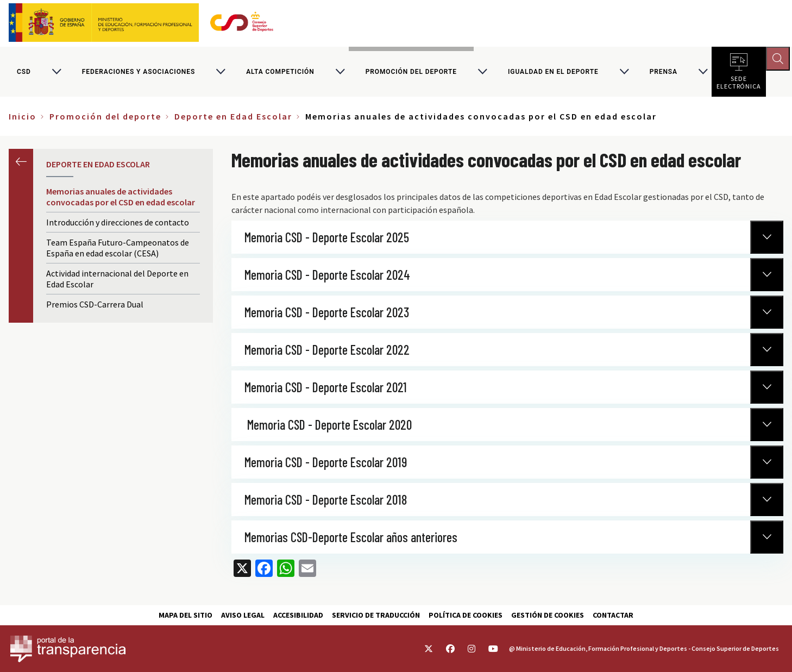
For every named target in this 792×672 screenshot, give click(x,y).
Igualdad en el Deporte (553, 73)
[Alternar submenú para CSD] (56, 73)
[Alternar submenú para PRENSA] (703, 73)
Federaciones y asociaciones (139, 73)
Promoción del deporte (411, 73)
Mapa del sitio (186, 615)
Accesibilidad (298, 615)
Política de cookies (466, 615)
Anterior (21, 163)
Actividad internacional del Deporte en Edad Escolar (117, 281)
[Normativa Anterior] (767, 239)
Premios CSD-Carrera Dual (95, 306)
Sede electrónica (739, 81)
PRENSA (664, 73)
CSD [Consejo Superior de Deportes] (24, 73)
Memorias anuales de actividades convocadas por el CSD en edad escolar (121, 199)
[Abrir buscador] (779, 60)
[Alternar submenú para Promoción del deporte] (482, 73)
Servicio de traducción (376, 615)
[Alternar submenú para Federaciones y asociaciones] (221, 73)
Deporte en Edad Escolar (233, 118)
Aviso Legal (243, 615)
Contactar (613, 615)
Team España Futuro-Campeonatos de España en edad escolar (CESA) (118, 250)
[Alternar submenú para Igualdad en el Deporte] (624, 73)
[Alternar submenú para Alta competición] (340, 73)
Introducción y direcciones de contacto (118, 224)
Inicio (23, 118)
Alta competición (280, 73)
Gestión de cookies (548, 615)
